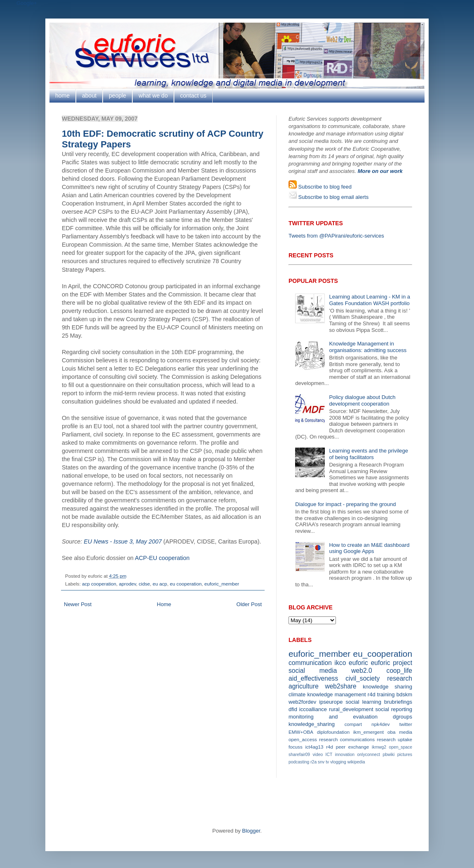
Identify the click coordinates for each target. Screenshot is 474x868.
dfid (293, 709)
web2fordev (302, 702)
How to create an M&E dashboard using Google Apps (369, 548)
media (406, 732)
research (400, 678)
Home (164, 604)
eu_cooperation (383, 654)
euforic (358, 663)
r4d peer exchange (347, 747)
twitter (406, 724)
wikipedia (356, 762)
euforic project (392, 663)
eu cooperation (186, 584)
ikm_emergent (368, 732)
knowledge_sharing (312, 724)
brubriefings (398, 702)
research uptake (394, 739)
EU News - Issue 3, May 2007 (123, 541)
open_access (303, 739)
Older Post (249, 604)
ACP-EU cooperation (162, 558)
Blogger (251, 831)
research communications (347, 739)
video (318, 755)
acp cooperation (99, 584)
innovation (345, 755)
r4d (372, 694)
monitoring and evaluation (333, 717)
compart (353, 724)
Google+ (27, 3)
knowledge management (336, 694)
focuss (296, 747)
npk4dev (380, 724)
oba (392, 732)
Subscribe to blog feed (324, 187)
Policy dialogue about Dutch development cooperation (362, 400)
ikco (340, 663)
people (117, 96)
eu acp (160, 584)
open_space (400, 747)
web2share (340, 686)
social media (313, 671)
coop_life (399, 671)
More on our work (380, 171)
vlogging (338, 762)
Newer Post (78, 604)
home (62, 96)
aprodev (128, 584)
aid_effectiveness (313, 678)
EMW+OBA (301, 732)
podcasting (299, 762)
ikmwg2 (379, 747)
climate (297, 694)
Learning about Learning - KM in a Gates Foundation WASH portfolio (370, 300)
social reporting (394, 709)
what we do (153, 96)
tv (327, 762)
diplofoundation (333, 732)
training (386, 694)
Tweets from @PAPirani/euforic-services (336, 236)
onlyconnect (369, 755)
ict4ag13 (314, 747)
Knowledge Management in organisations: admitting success (368, 347)
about (89, 96)
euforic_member (222, 584)
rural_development (351, 709)
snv (321, 762)
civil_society (363, 678)
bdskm (404, 694)
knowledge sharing (387, 687)
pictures (405, 755)
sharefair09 (299, 755)
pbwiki (388, 755)
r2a (313, 762)
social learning (363, 702)
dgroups (402, 717)
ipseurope (331, 702)
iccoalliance (313, 709)
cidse (144, 584)
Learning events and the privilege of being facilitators (368, 454)
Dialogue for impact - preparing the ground (345, 504)
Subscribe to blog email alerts (333, 197)
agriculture (304, 686)
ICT (329, 755)
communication (310, 663)
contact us (193, 96)
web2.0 (361, 671)
